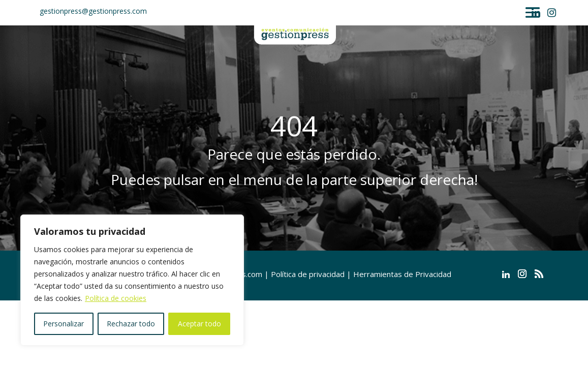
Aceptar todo (199, 324)
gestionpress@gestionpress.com (93, 11)
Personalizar (64, 324)
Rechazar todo (131, 324)
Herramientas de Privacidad (402, 274)
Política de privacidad (308, 274)
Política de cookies (116, 298)
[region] (132, 280)
